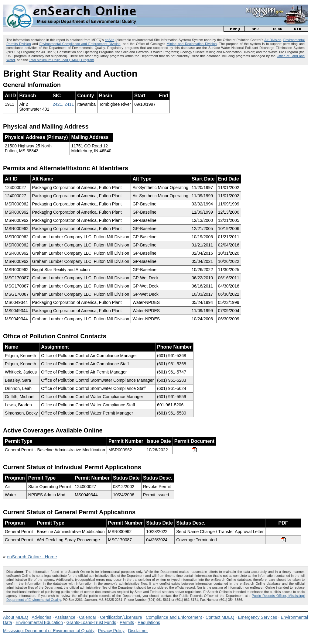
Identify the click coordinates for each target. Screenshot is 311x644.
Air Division (273, 40)
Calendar (88, 617)
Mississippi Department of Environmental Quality (49, 631)
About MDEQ (16, 617)
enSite (109, 40)
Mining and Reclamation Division (192, 44)
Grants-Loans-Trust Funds (91, 622)
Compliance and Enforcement (174, 617)
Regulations (149, 622)
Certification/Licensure (121, 617)
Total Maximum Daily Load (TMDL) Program (62, 60)
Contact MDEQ (220, 617)
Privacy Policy (111, 631)
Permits (127, 622)
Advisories (41, 617)
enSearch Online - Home (32, 557)
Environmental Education (39, 622)
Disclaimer (138, 631)
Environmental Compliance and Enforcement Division (80, 44)
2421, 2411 (63, 104)
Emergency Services (258, 617)
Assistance (65, 617)
